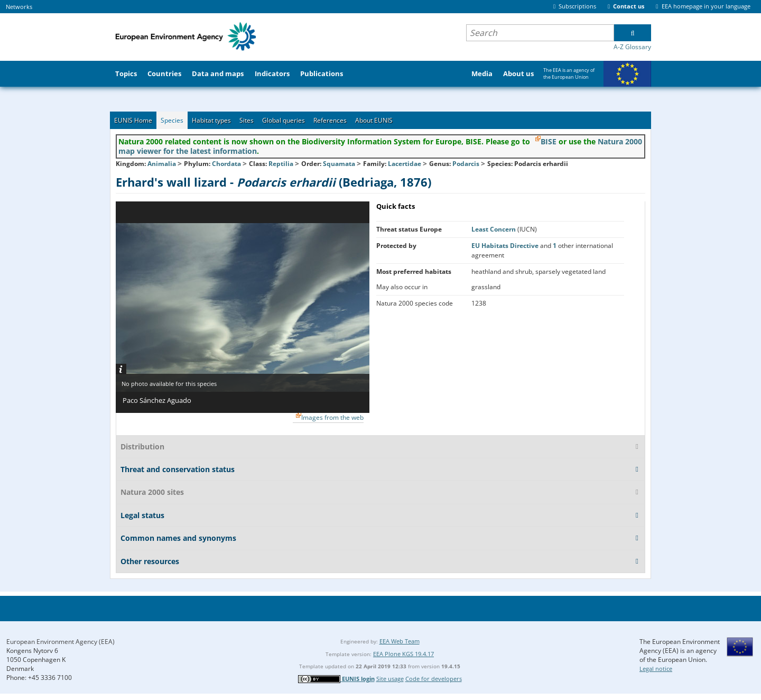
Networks (19, 7)
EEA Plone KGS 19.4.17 (403, 654)
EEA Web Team (400, 641)
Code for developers (434, 679)
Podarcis (467, 164)
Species (172, 120)
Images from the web (332, 417)
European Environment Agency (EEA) (61, 642)
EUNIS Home (133, 120)
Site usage (390, 679)
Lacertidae (405, 164)
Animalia (162, 164)
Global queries (284, 120)
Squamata (339, 164)
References (330, 120)
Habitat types (211, 120)
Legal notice (656, 669)
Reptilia (281, 164)
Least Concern (494, 229)
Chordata (226, 164)
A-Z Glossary (632, 47)
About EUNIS (374, 120)
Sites (247, 120)
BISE (549, 141)
